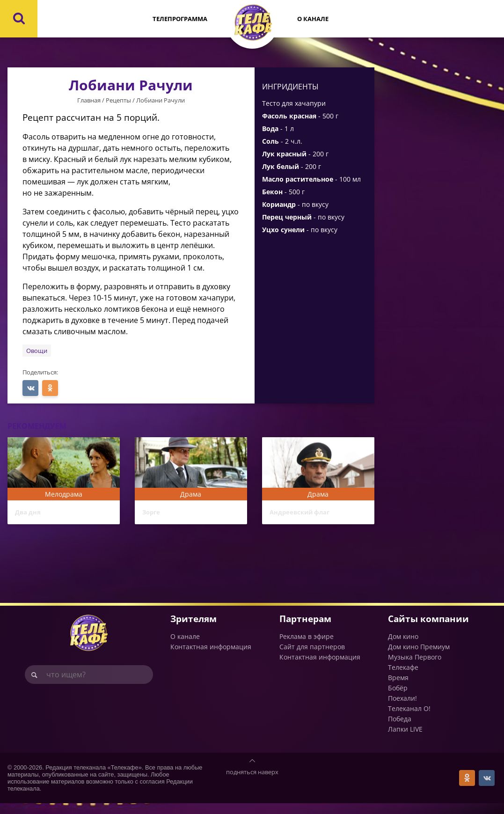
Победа (400, 730)
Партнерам (305, 630)
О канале (313, 19)
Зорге (155, 514)
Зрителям (194, 630)
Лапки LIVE (405, 740)
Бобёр (398, 699)
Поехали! (402, 709)
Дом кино (403, 647)
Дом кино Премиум (419, 657)
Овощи (37, 351)
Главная (89, 100)
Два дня (32, 514)
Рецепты (118, 100)
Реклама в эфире (307, 647)
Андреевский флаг (310, 514)
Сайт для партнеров (312, 657)
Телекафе (403, 678)
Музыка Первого (415, 668)
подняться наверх (252, 783)
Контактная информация (211, 657)
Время (398, 688)
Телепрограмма (180, 19)
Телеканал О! (409, 719)
